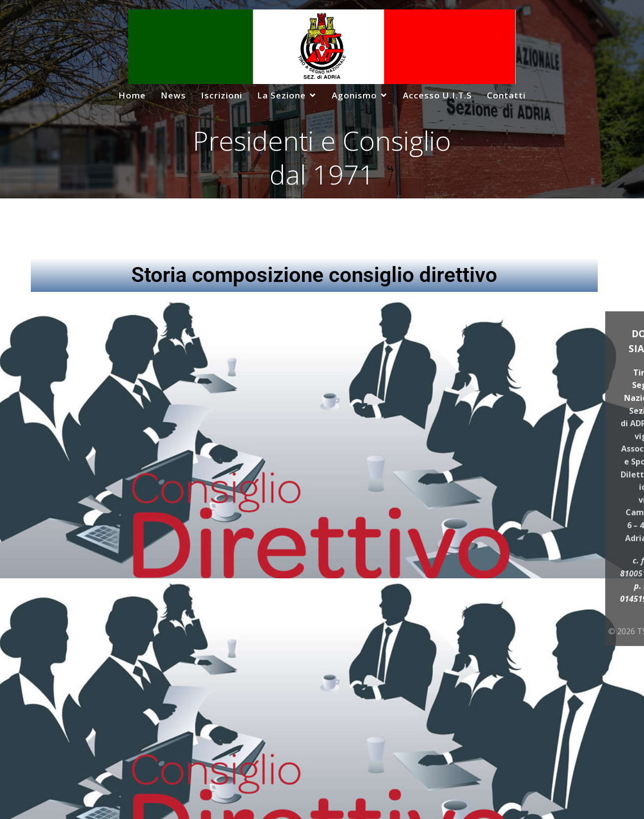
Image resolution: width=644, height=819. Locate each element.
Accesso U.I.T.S (437, 95)
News (173, 95)
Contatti (506, 95)
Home (132, 95)
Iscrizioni (222, 95)
